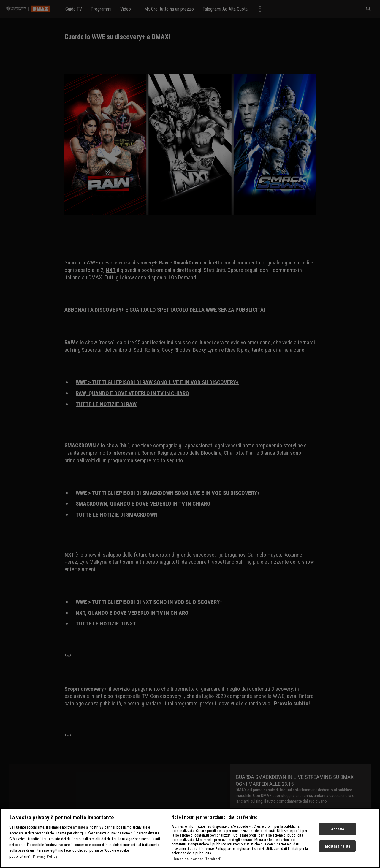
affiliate (79, 827)
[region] (190, 838)
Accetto (338, 829)
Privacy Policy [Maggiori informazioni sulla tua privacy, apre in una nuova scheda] (45, 856)
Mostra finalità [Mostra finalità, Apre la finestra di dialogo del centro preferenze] (338, 846)
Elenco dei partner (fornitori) (197, 859)
